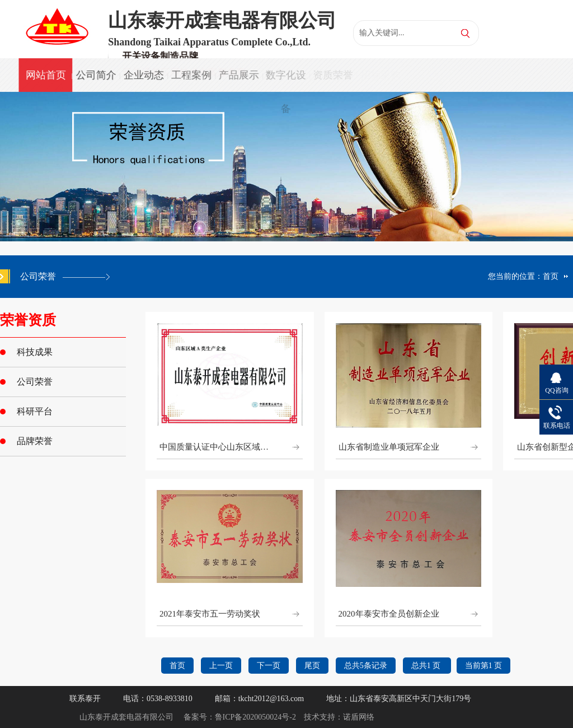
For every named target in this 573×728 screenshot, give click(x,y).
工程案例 (190, 75)
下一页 (269, 666)
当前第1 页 (484, 666)
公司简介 (96, 75)
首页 (551, 276)
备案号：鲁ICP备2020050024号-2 (240, 717)
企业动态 (143, 75)
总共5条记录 (366, 666)
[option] (286, 167)
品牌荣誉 (35, 441)
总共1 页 (427, 666)
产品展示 (237, 75)
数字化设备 (285, 81)
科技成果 (35, 352)
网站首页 (45, 75)
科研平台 (35, 411)
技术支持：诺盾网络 (339, 717)
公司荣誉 (35, 382)
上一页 (221, 666)
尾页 (312, 666)
